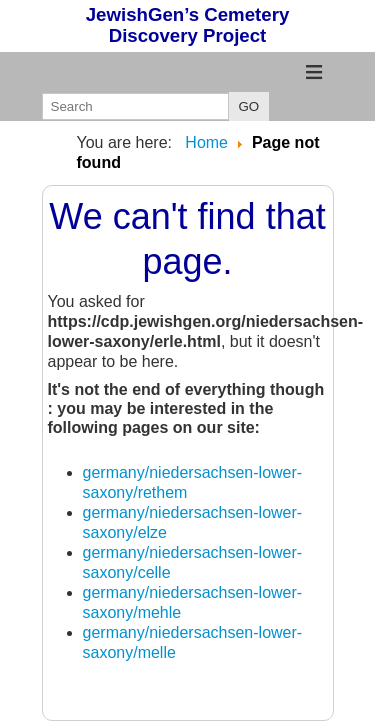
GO (249, 106)
